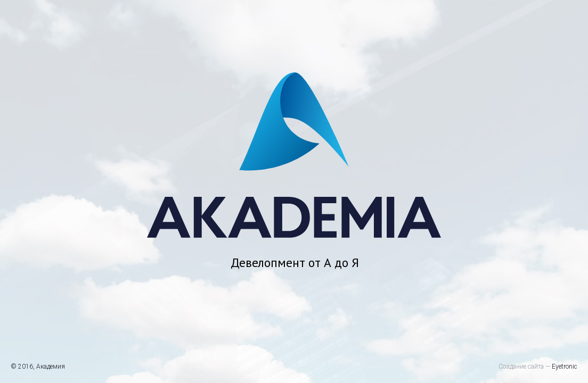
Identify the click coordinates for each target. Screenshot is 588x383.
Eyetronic (565, 367)
